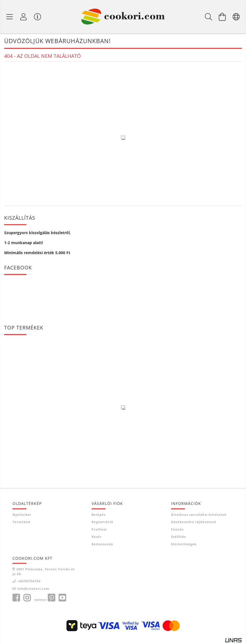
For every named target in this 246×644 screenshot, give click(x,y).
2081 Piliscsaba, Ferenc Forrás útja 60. (44, 571)
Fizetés (177, 529)
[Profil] (24, 17)
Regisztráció (102, 522)
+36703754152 (29, 581)
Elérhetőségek (184, 544)
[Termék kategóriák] (10, 17)
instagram (27, 598)
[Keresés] (209, 17)
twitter (41, 600)
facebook (16, 598)
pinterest (51, 598)
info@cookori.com (33, 589)
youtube (62, 598)
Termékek (22, 522)
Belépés (99, 515)
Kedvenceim (102, 544)
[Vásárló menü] (37, 17)
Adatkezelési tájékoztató (194, 522)
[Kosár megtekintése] (222, 17)
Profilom (99, 529)
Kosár (97, 537)
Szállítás (178, 537)
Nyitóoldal (22, 515)
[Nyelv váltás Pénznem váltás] (236, 17)
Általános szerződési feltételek (199, 515)
